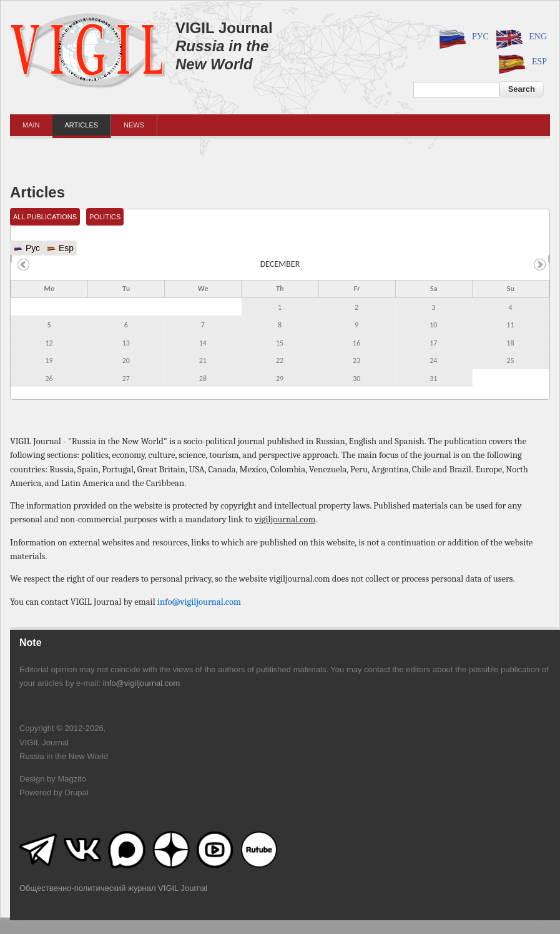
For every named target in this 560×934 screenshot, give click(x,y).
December (280, 264)
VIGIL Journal (224, 28)
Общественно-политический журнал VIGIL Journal (113, 888)
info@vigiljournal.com (199, 602)
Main (31, 125)
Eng (519, 37)
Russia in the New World (222, 55)
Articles (82, 125)
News (134, 125)
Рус (462, 37)
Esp (521, 62)
